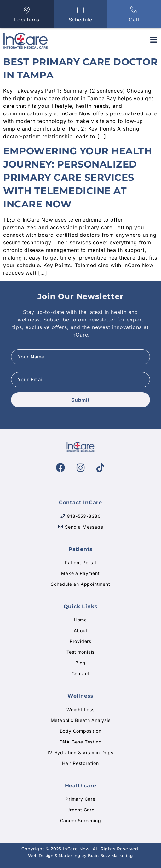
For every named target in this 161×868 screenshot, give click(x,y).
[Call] (134, 10)
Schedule (80, 20)
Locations (27, 20)
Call (134, 20)
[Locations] (27, 10)
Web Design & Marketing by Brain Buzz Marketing (80, 856)
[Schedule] (80, 10)
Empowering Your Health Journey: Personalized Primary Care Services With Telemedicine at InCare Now (78, 177)
